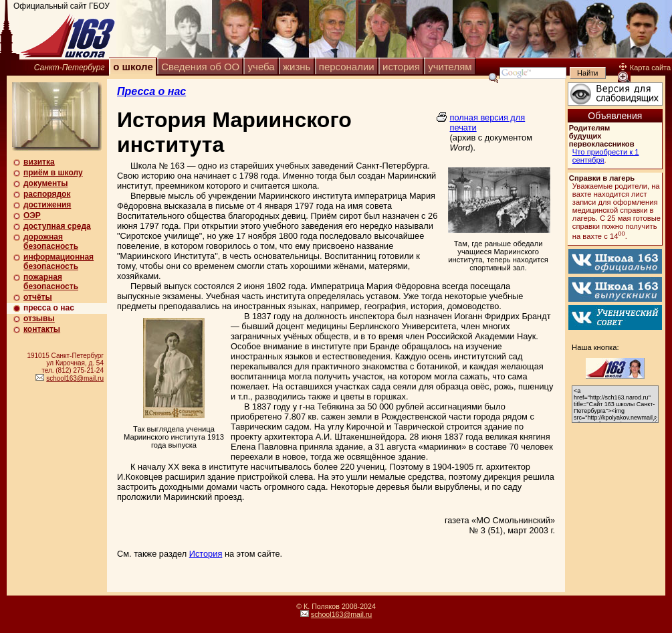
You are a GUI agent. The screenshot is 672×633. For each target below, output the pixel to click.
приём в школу (53, 173)
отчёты (38, 297)
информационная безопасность (59, 262)
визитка (39, 162)
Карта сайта (645, 68)
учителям (450, 67)
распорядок (47, 194)
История (206, 554)
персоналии (347, 67)
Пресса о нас (151, 91)
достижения (47, 205)
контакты (42, 329)
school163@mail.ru (75, 378)
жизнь (297, 67)
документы (45, 183)
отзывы (39, 319)
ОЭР (32, 215)
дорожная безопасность (51, 242)
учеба (261, 67)
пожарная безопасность (51, 282)
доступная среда (57, 226)
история (401, 67)
